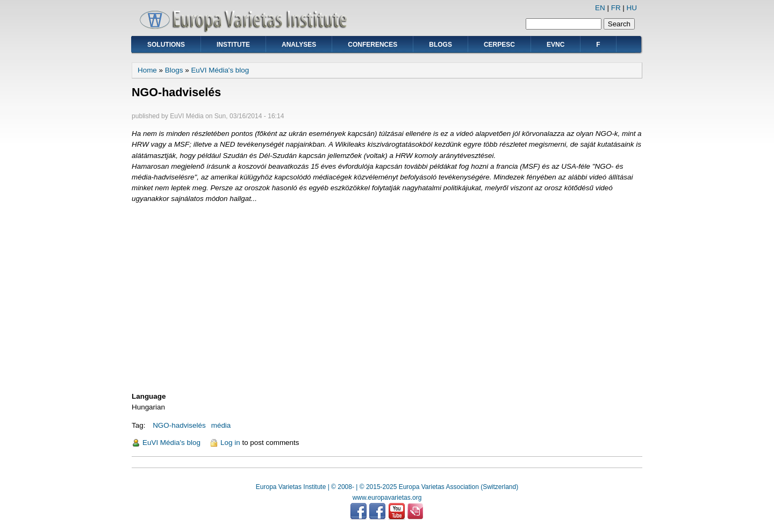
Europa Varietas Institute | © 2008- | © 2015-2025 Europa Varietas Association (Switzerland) (387, 487)
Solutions (166, 45)
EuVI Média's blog (220, 70)
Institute (233, 45)
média (221, 425)
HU (632, 8)
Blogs (440, 45)
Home (147, 70)
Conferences (372, 45)
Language (149, 396)
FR (616, 8)
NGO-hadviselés (179, 425)
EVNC (556, 45)
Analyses (299, 45)
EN (600, 8)
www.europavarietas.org (387, 498)
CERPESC (499, 45)
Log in (230, 443)
